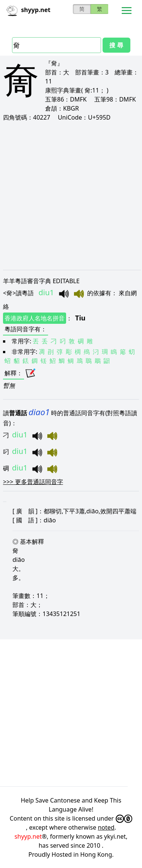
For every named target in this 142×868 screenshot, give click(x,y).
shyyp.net (28, 836)
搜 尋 (116, 45)
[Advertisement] (70, 195)
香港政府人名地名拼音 (35, 318)
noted (106, 827)
